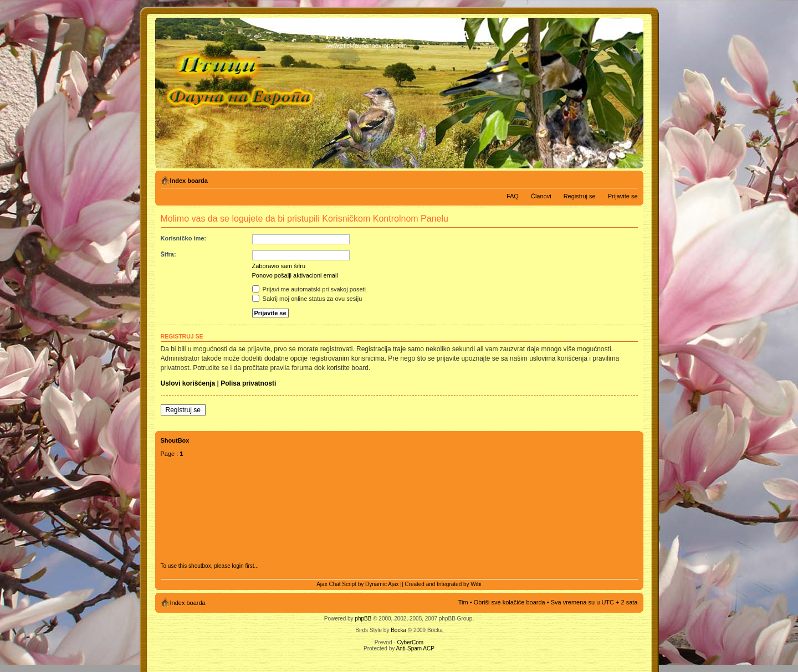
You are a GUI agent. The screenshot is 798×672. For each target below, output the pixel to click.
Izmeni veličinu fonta (630, 178)
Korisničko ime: (184, 238)
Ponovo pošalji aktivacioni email (295, 275)
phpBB (363, 619)
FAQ (513, 196)
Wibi (476, 584)
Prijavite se (623, 196)
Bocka (398, 630)
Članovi (541, 196)
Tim (463, 602)
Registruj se (580, 196)
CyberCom (410, 642)
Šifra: (168, 254)
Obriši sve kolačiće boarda (510, 602)
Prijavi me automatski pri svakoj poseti (309, 289)
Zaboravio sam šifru (279, 266)
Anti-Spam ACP (415, 648)
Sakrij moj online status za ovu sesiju (307, 299)
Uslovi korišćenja (188, 383)
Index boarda (189, 181)
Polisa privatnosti (248, 383)
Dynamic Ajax (382, 584)
